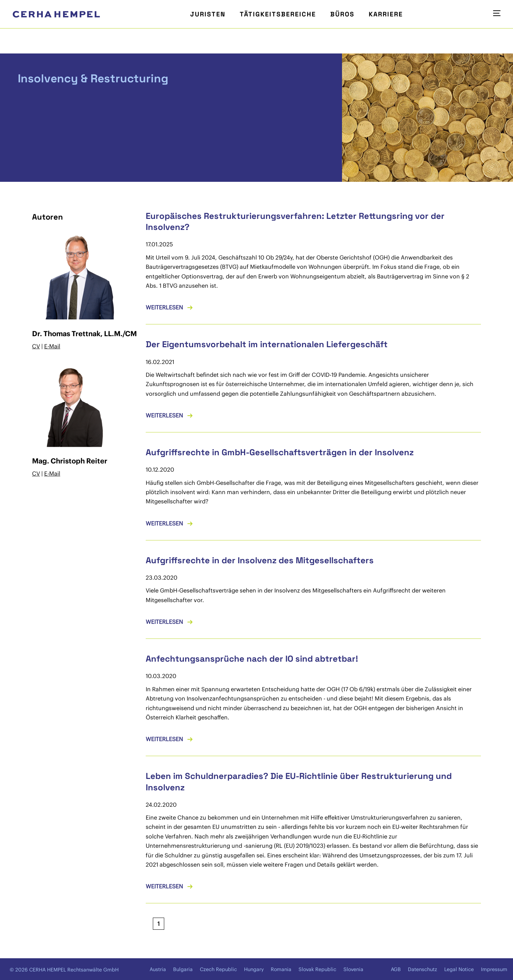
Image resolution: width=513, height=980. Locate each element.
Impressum (494, 969)
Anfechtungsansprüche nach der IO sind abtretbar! (252, 659)
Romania (281, 969)
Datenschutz (423, 969)
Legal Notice (459, 969)
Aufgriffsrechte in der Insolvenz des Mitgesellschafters (260, 560)
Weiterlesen (164, 307)
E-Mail (52, 346)
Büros (342, 14)
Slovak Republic (317, 969)
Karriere (386, 14)
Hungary (254, 969)
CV (36, 346)
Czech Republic (218, 969)
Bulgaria (183, 969)
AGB (396, 969)
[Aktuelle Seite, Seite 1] (159, 924)
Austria (158, 969)
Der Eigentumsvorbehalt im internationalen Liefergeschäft (267, 344)
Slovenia (353, 969)
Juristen (208, 14)
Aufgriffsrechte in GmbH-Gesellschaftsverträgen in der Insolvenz (280, 452)
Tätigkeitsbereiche (278, 14)
